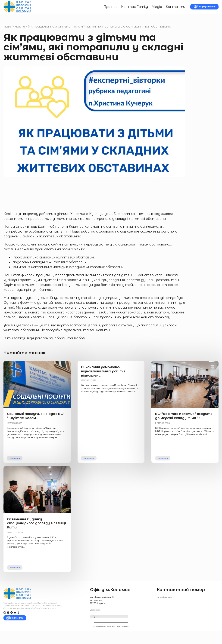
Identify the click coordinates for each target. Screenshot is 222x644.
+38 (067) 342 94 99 (166, 606)
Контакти (165, 9)
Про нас (99, 9)
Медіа (146, 9)
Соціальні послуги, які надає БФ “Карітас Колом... (33, 422)
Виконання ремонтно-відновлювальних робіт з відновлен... (109, 376)
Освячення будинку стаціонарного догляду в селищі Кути (36, 532)
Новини (24, 31)
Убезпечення (97, 618)
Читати (18, 465)
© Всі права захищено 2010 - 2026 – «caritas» (111, 639)
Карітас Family (123, 9)
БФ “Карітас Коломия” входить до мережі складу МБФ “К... (182, 422)
